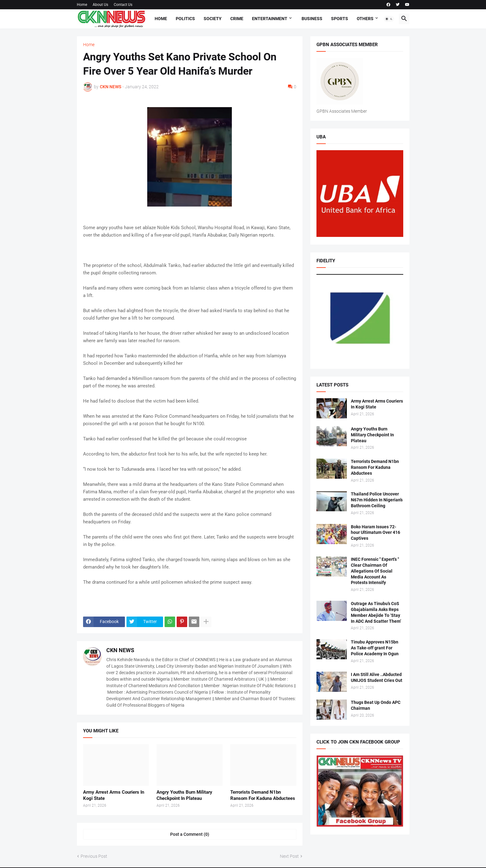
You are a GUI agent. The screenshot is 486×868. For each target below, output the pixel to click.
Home (82, 5)
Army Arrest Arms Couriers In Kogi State (114, 795)
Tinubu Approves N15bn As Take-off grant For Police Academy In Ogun (375, 648)
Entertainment (270, 19)
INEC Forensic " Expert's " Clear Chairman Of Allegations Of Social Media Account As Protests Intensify (375, 571)
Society (213, 19)
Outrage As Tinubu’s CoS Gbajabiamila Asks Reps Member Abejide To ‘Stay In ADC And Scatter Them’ (376, 612)
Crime (237, 19)
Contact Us (123, 5)
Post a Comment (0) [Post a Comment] (190, 834)
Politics (185, 19)
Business (312, 19)
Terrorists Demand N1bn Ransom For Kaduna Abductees (263, 795)
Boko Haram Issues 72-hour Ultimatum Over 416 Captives (376, 533)
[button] (389, 19)
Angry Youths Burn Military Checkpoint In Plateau (184, 795)
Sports (340, 19)
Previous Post (94, 856)
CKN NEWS (120, 650)
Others (365, 19)
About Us (100, 5)
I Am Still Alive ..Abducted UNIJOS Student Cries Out (377, 677)
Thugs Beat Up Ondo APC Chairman (376, 705)
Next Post (289, 856)
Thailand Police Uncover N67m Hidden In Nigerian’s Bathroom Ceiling (377, 500)
